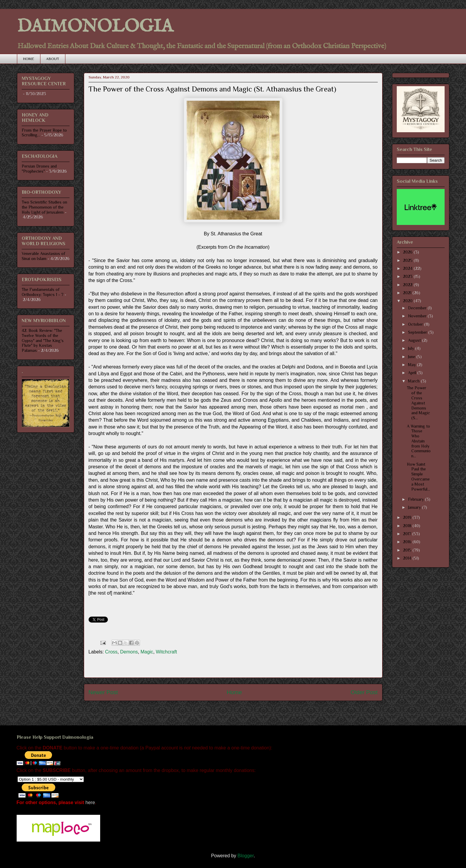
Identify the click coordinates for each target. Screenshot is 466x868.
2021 (408, 293)
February (417, 499)
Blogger (245, 856)
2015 (408, 550)
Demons (129, 652)
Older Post (364, 692)
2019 (408, 517)
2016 (408, 542)
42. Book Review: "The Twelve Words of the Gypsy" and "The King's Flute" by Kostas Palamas (43, 340)
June (412, 357)
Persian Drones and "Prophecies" (39, 169)
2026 (408, 252)
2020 (408, 301)
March (414, 381)
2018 (408, 526)
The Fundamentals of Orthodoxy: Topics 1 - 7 (42, 292)
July (412, 348)
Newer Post (103, 692)
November (418, 316)
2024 (408, 268)
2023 (408, 276)
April (413, 373)
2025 (408, 260)
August (415, 340)
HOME (29, 59)
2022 (408, 285)
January (415, 507)
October (416, 324)
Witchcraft (166, 652)
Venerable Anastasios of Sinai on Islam (43, 256)
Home (234, 692)
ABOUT (53, 59)
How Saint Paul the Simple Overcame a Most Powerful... (418, 477)
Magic (147, 652)
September (418, 332)
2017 (408, 534)
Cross (111, 652)
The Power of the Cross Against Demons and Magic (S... (418, 403)
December (418, 308)
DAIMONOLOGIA (95, 27)
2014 (408, 558)
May (413, 365)
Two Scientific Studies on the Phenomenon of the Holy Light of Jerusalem (44, 207)
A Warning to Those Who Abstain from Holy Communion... (419, 441)
